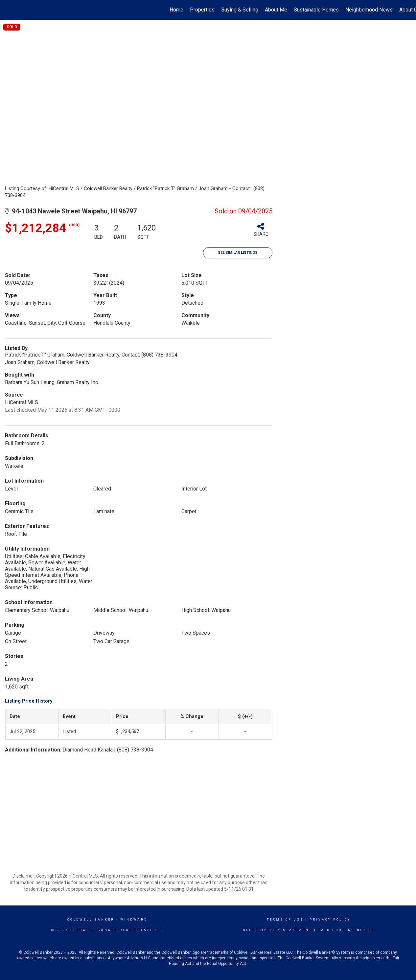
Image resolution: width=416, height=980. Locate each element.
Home (176, 10)
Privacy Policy (330, 920)
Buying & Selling (240, 10)
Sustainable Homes (316, 10)
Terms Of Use (285, 920)
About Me (276, 10)
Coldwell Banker (91, 920)
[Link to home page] (8, 10)
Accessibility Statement (277, 930)
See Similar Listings (238, 253)
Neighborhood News (369, 10)
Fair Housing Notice (347, 930)
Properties (202, 10)
